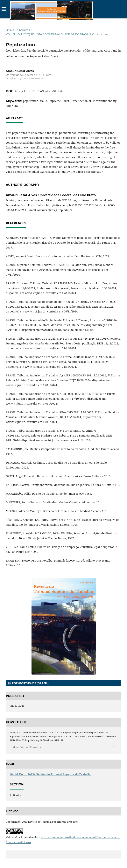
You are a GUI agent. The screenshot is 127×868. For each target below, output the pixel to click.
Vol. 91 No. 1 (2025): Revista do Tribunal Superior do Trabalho (50, 34)
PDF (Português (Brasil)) (30, 683)
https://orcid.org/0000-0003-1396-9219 (25, 79)
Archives (23, 30)
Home (10, 30)
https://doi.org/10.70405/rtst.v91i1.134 (38, 91)
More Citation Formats (27, 747)
